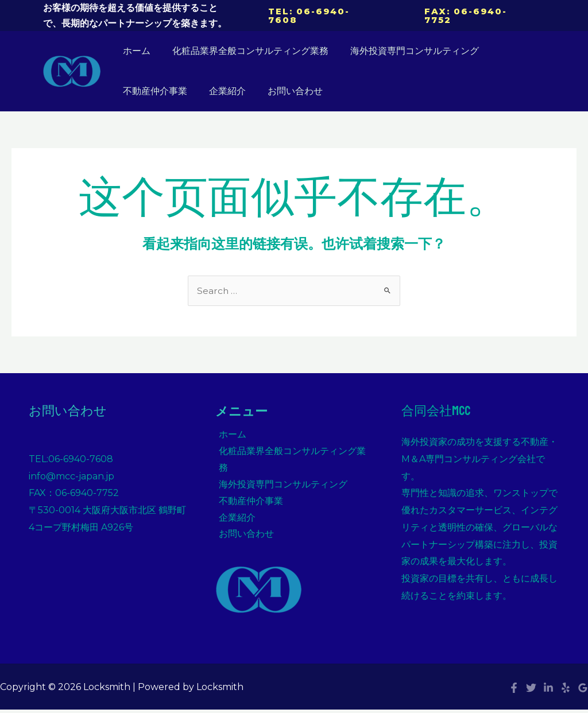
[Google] (583, 674)
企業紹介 (222, 91)
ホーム (135, 51)
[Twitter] (531, 674)
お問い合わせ (287, 91)
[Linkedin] (548, 674)
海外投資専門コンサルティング (406, 51)
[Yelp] (566, 674)
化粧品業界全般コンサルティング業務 (245, 51)
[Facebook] (514, 674)
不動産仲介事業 (153, 91)
